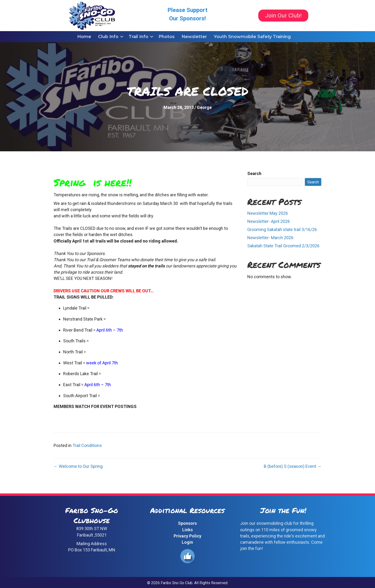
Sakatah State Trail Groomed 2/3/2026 (283, 246)
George (204, 107)
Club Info (108, 37)
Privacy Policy (187, 536)
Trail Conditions (87, 445)
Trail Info (138, 37)
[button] (122, 37)
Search (254, 173)
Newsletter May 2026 (268, 213)
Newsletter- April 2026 (269, 221)
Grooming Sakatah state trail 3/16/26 (282, 229)
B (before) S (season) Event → (293, 466)
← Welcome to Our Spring (78, 466)
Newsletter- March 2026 (270, 238)
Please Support (187, 10)
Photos (167, 37)
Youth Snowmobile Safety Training (252, 37)
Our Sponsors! (187, 18)
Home (84, 37)
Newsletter (194, 37)
